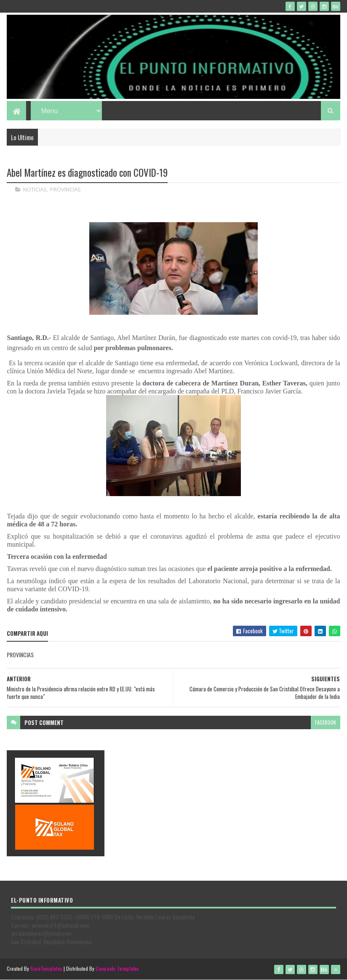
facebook (326, 722)
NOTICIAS (35, 189)
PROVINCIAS (65, 189)
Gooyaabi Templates (117, 968)
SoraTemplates (46, 968)
